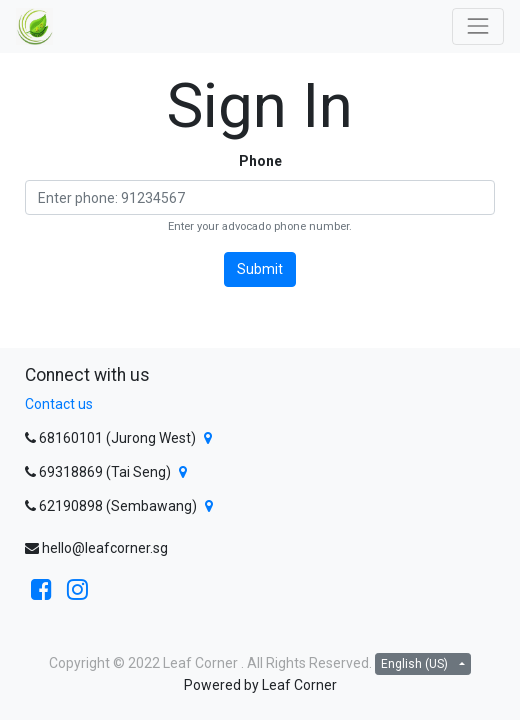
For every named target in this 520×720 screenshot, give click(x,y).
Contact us (59, 404)
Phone (260, 161)
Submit (260, 269)
